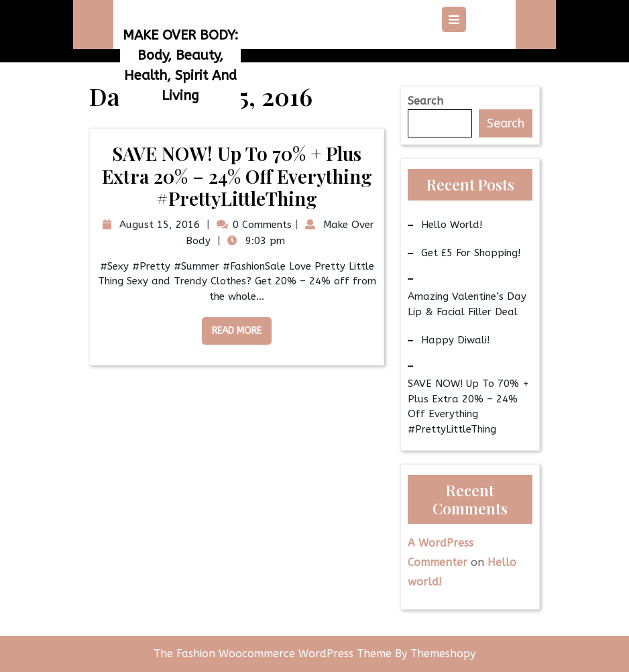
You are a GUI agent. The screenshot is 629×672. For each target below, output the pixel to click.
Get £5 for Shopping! (471, 253)
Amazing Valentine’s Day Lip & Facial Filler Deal (467, 304)
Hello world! (452, 225)
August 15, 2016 (158, 225)
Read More (232, 327)
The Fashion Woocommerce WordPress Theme (274, 654)
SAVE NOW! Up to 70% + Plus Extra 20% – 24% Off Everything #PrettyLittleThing (237, 176)
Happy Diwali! (455, 340)
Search (425, 101)
